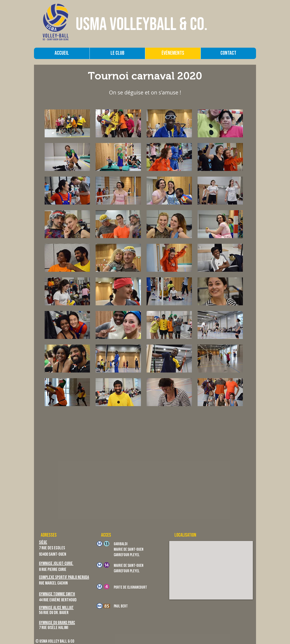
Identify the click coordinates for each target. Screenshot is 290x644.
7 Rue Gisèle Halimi (54, 628)
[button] (67, 123)
